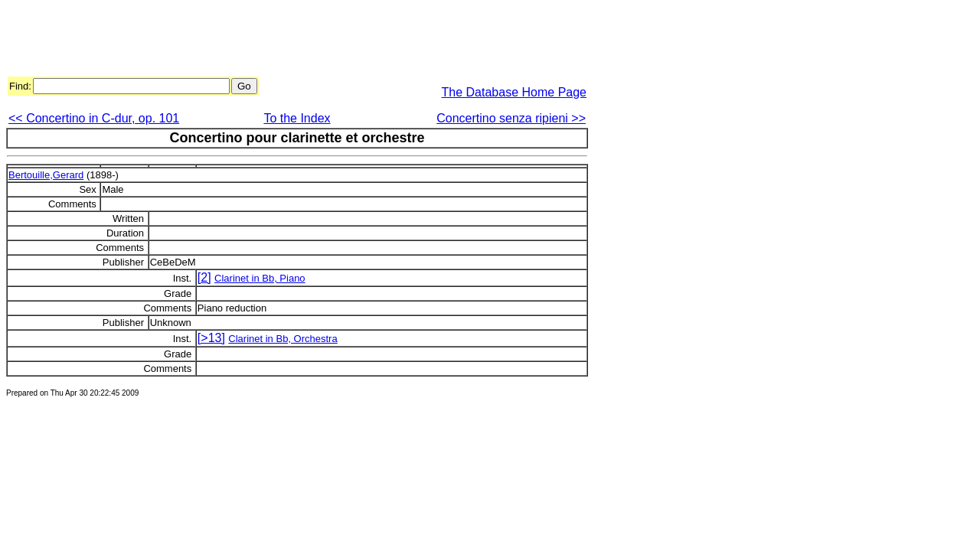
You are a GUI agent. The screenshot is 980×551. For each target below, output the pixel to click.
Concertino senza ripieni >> (511, 118)
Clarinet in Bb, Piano (260, 278)
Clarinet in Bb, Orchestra (283, 339)
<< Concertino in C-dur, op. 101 (94, 118)
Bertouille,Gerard (46, 175)
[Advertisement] (285, 41)
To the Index (297, 118)
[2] (204, 277)
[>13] (211, 338)
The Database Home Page (514, 92)
